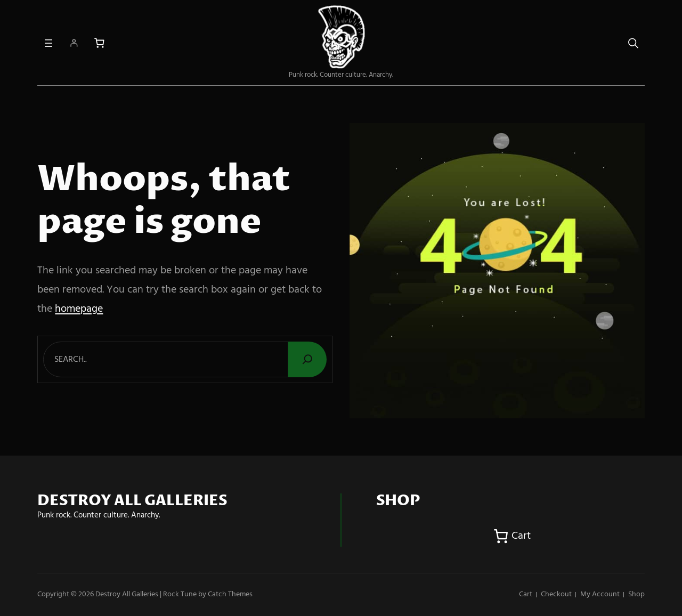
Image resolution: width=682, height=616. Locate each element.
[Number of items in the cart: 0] (99, 43)
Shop (636, 594)
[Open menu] (48, 43)
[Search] (307, 359)
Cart (526, 594)
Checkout (556, 594)
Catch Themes (230, 594)
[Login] (74, 43)
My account (600, 594)
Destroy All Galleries (127, 594)
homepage (79, 309)
